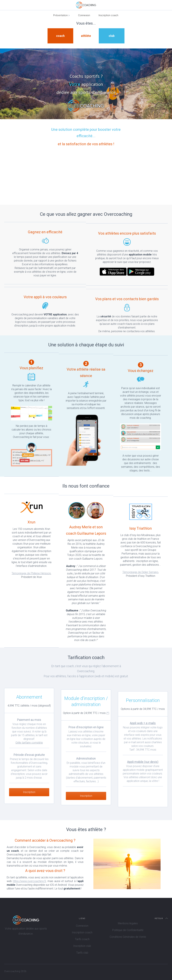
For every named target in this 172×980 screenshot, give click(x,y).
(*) (108, 719)
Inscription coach (108, 15)
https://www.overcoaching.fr (29, 881)
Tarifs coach (82, 939)
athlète (86, 36)
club (112, 36)
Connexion (84, 15)
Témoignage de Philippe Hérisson (31, 573)
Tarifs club (82, 953)
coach (60, 36)
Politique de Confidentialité (128, 930)
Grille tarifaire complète (29, 747)
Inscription (29, 797)
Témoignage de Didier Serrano (140, 579)
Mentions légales (128, 923)
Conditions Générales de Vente (128, 937)
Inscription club (82, 946)
